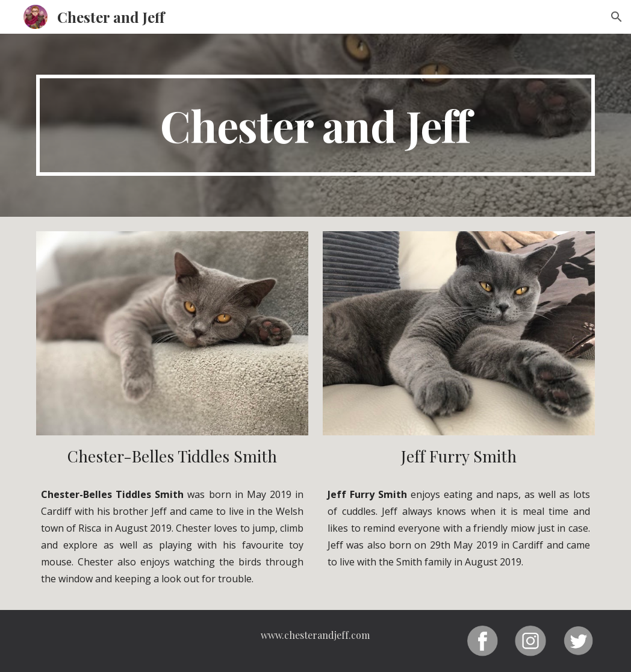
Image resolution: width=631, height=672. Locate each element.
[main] (315, 125)
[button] (617, 17)
